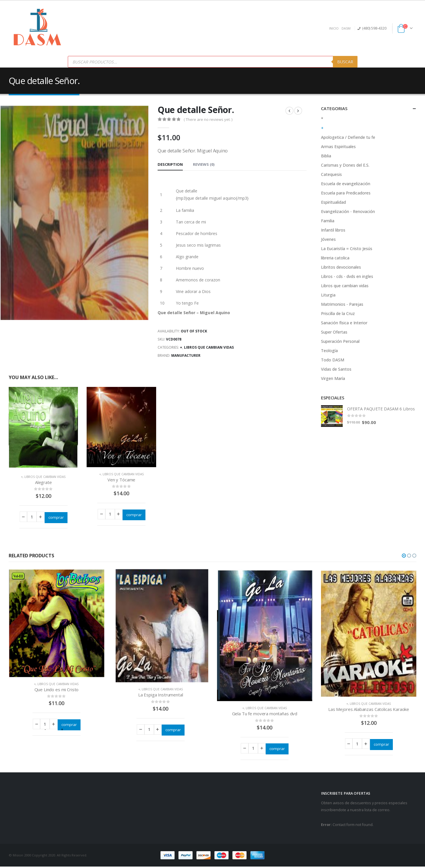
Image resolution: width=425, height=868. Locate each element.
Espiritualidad (333, 202)
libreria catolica (335, 258)
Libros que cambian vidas (209, 347)
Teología (329, 351)
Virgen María (333, 378)
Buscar (345, 62)
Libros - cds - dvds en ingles (347, 276)
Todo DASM (333, 360)
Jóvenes (328, 239)
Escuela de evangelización (346, 184)
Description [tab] (170, 164)
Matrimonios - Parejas (342, 304)
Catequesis (331, 174)
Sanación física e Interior (344, 323)
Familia (328, 221)
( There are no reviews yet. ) (208, 119)
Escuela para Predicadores (346, 193)
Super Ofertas (334, 332)
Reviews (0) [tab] (204, 164)
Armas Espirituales (338, 147)
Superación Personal (340, 341)
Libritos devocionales (341, 267)
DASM (346, 28)
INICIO (334, 28)
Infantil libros (333, 230)
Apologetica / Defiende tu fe (348, 137)
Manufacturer (186, 355)
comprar (56, 517)
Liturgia (328, 295)
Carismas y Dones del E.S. (345, 165)
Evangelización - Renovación (348, 211)
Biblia (326, 156)
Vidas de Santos (336, 369)
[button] (404, 556)
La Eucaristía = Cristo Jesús (347, 249)
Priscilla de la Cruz (338, 313)
